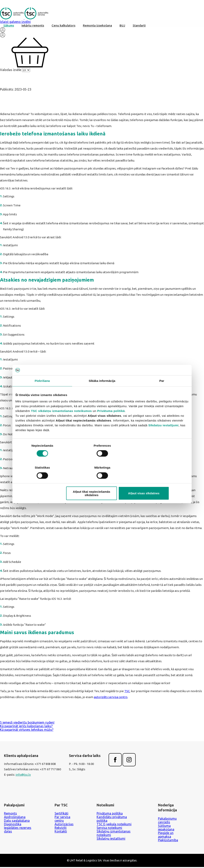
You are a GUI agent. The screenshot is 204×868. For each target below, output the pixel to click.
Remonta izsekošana (97, 26)
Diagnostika (13, 825)
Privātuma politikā (111, 422)
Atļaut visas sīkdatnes (160, 482)
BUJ (122, 26)
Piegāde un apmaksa (166, 836)
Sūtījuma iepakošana (166, 829)
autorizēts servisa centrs (111, 699)
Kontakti (61, 832)
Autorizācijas (64, 825)
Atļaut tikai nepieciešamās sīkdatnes (101, 482)
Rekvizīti (61, 829)
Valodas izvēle (11, 71)
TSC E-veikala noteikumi (114, 825)
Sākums (9, 26)
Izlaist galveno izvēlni (15, 23)
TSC (127, 693)
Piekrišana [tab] (42, 392)
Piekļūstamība (168, 841)
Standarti (139, 26)
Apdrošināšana (15, 818)
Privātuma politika (110, 814)
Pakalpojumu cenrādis (167, 821)
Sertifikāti (61, 814)
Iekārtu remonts (33, 26)
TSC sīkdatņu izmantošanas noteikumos (61, 422)
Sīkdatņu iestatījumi (164, 436)
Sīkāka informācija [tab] (102, 392)
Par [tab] (162, 392)
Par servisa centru (62, 820)
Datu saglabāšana (17, 822)
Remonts (10, 814)
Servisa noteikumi (109, 829)
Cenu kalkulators (63, 26)
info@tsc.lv (23, 776)
